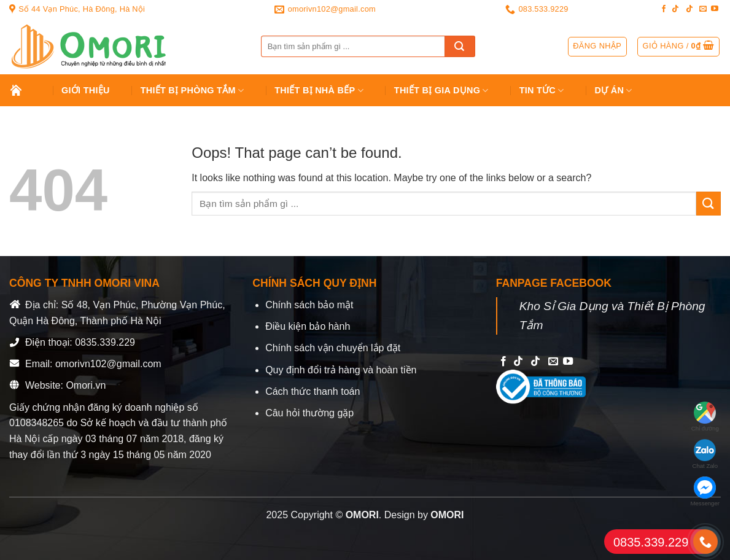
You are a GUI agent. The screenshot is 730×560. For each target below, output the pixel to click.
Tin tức (542, 91)
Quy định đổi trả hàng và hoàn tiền (341, 370)
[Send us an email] (703, 9)
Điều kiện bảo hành (308, 326)
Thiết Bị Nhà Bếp (319, 91)
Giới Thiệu (86, 90)
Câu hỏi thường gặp (309, 413)
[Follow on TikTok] (675, 9)
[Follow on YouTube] (715, 9)
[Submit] (460, 46)
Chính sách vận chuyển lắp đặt (333, 348)
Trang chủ (25, 90)
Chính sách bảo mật (309, 305)
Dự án (614, 91)
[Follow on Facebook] (664, 9)
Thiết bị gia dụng (441, 91)
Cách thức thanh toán (313, 391)
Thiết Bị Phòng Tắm (192, 91)
